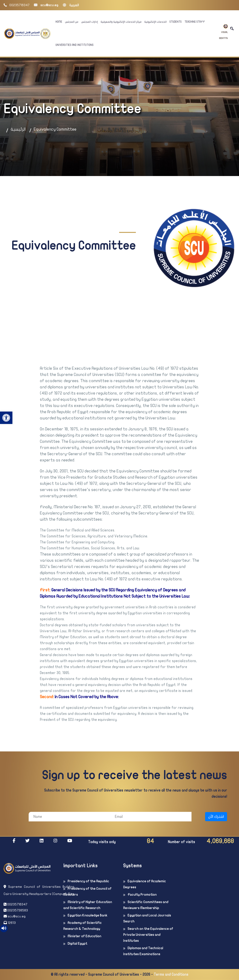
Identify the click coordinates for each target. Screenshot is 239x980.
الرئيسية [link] (18, 129)
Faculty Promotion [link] (142, 895)
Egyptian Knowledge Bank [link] (87, 915)
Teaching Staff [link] (195, 22)
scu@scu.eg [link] (46, 5)
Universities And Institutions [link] (75, 45)
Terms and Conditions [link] (171, 975)
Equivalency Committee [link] (55, 129)
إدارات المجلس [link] (90, 22)
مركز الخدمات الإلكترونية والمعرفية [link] (121, 22)
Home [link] (59, 22)
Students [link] (176, 22)
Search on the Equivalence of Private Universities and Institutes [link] (148, 935)
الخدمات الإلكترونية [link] (156, 22)
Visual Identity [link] (223, 32)
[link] (6, 418)
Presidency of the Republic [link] (88, 881)
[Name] (69, 817)
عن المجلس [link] (72, 22)
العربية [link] (71, 5)
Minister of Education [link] (84, 936)
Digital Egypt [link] (77, 944)
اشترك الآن (216, 817)
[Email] (151, 817)
